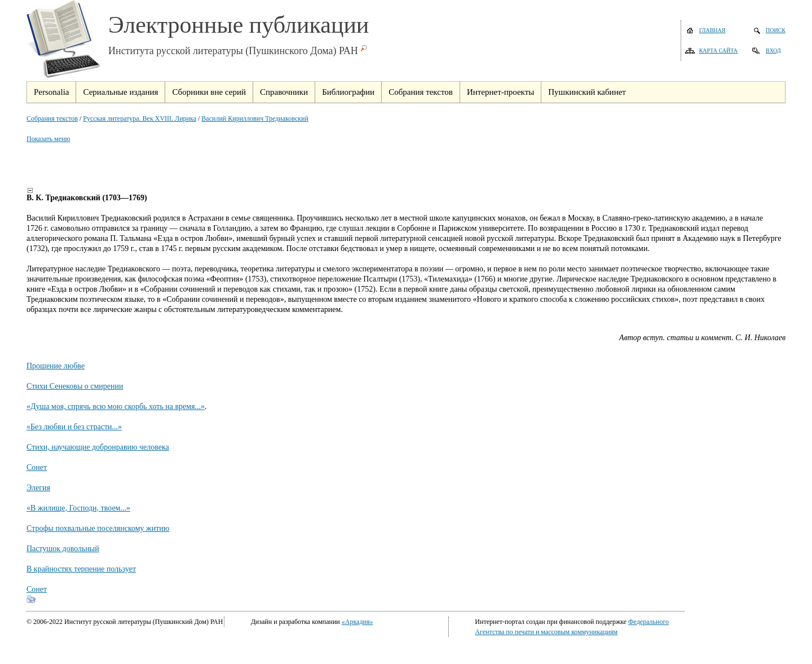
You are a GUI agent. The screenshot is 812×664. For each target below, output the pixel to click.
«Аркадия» (358, 622)
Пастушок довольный (63, 549)
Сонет (37, 467)
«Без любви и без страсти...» (74, 427)
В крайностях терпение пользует (81, 569)
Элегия (38, 488)
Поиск (776, 30)
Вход (773, 50)
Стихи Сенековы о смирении (75, 386)
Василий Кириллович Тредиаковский (255, 118)
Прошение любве (56, 366)
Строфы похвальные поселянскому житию (98, 528)
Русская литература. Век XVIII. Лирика (140, 118)
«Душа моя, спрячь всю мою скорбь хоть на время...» (116, 406)
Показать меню (48, 139)
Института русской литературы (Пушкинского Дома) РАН (233, 51)
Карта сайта (718, 50)
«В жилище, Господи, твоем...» (78, 508)
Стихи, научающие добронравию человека (98, 447)
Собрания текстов (52, 118)
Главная (712, 30)
